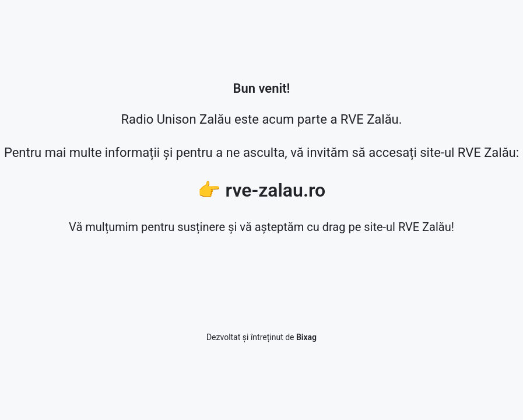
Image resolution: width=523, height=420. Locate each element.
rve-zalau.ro (276, 190)
